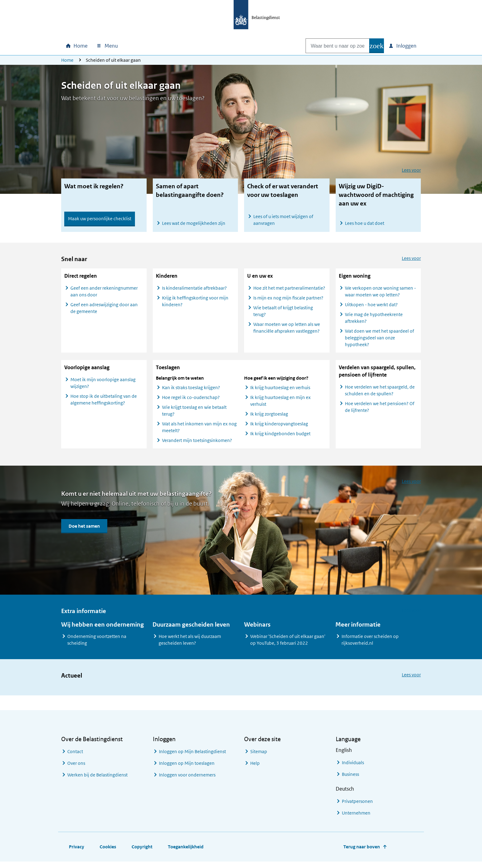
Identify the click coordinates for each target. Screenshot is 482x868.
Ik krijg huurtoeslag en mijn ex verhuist (281, 404)
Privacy (77, 850)
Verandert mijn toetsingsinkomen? (197, 444)
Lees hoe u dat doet (365, 223)
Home (67, 60)
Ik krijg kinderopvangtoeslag (279, 427)
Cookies (108, 850)
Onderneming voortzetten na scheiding (97, 643)
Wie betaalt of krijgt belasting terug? (283, 314)
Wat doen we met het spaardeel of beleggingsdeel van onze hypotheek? (379, 341)
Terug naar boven (362, 850)
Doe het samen (84, 529)
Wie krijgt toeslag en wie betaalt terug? (194, 414)
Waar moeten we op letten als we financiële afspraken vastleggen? (287, 331)
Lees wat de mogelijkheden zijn (194, 223)
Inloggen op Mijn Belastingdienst (192, 755)
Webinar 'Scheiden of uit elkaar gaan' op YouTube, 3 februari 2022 (288, 643)
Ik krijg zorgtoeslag (269, 417)
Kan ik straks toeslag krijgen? (191, 391)
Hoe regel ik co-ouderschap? (191, 401)
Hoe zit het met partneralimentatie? (289, 291)
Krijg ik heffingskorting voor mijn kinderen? (195, 305)
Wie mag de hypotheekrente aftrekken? (374, 321)
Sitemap (259, 755)
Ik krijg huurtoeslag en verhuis (280, 391)
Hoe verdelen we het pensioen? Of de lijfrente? (380, 410)
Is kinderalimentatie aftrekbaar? (195, 291)
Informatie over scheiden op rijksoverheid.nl (370, 643)
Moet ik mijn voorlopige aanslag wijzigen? (103, 386)
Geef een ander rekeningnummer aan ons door (104, 295)
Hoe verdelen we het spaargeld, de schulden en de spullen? (380, 394)
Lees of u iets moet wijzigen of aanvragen (283, 220)
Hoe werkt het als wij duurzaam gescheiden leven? (190, 643)
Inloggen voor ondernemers (187, 778)
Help (255, 766)
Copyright (142, 850)
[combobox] (331, 46)
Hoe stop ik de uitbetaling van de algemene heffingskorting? (104, 403)
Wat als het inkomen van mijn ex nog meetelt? (199, 430)
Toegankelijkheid (186, 850)
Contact (75, 755)
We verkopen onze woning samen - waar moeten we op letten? (380, 295)
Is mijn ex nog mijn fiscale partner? (289, 301)
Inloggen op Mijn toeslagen (187, 766)
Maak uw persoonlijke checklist (100, 219)
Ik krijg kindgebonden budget (280, 437)
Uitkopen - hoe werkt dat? (371, 308)
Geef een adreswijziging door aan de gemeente (104, 311)
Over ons (76, 766)
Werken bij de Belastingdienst (97, 778)
